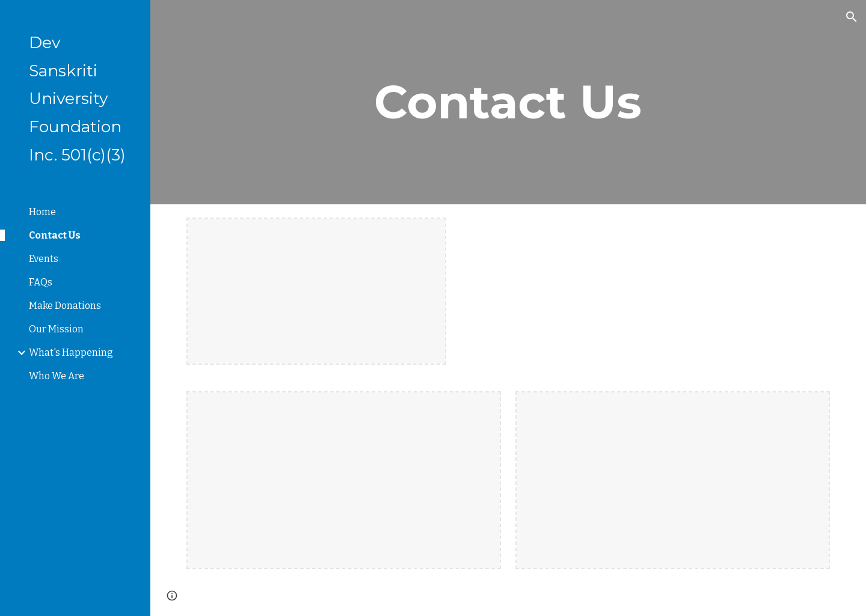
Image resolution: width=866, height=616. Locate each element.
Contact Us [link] (55, 235)
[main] (508, 102)
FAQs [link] (41, 282)
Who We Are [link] (57, 376)
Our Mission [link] (56, 329)
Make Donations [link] (65, 306)
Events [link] (44, 259)
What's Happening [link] (71, 352)
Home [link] (42, 212)
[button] (852, 17)
